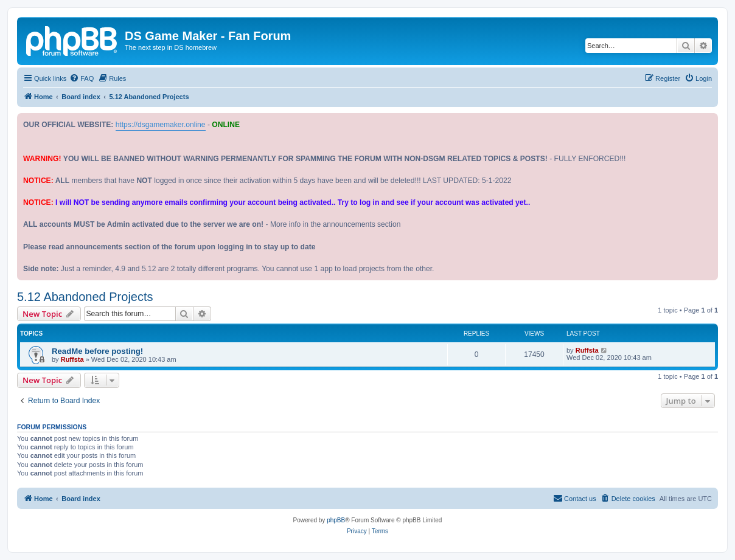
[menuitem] (82, 78)
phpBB (336, 520)
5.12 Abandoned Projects (85, 297)
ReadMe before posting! (97, 351)
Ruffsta (72, 359)
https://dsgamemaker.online (161, 125)
